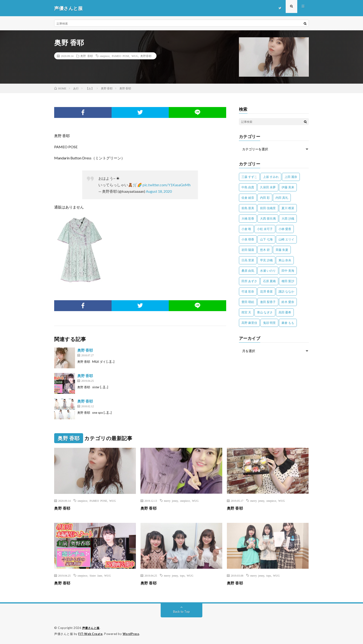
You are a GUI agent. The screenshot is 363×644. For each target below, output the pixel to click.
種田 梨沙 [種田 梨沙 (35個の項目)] (288, 281)
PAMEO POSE (121, 56)
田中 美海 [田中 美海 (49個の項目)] (288, 271)
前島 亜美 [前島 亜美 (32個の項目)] (248, 208)
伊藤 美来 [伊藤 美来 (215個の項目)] (288, 187)
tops (182, 575)
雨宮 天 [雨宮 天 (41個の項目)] (246, 312)
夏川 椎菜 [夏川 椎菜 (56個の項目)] (288, 208)
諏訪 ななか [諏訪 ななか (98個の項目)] (286, 291)
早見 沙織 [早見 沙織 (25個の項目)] (266, 260)
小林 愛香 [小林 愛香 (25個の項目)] (285, 229)
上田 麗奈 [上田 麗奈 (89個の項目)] (291, 177)
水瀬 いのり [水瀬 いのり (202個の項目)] (268, 271)
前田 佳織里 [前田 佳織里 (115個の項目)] (268, 208)
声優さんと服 (92, 628)
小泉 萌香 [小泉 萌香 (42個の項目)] (248, 239)
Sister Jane (96, 575)
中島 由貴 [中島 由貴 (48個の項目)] (248, 187)
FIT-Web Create (91, 634)
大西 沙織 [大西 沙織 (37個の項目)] (288, 218)
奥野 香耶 (87, 56)
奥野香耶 (146, 56)
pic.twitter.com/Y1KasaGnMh (167, 185)
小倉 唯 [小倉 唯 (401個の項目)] (246, 229)
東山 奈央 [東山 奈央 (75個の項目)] (285, 260)
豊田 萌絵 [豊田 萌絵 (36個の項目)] (248, 302)
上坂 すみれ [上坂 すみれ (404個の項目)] (271, 177)
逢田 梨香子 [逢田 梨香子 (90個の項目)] (268, 302)
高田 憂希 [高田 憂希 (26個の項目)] (285, 312)
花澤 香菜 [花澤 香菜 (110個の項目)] (266, 291)
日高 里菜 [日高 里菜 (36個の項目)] (248, 260)
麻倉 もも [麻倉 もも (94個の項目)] (288, 323)
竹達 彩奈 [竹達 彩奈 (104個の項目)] (248, 291)
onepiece (105, 56)
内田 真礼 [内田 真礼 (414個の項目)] (282, 198)
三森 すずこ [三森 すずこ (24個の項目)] (249, 177)
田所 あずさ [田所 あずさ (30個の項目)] (249, 281)
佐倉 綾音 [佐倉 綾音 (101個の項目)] (248, 198)
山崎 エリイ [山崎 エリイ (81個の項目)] (286, 239)
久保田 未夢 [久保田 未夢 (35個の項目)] (268, 187)
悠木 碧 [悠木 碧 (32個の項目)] (265, 250)
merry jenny (171, 501)
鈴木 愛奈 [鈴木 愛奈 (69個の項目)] (288, 302)
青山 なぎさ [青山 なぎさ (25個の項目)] (265, 312)
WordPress (132, 634)
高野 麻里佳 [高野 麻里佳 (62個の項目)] (249, 323)
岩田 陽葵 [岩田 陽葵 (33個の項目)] (248, 250)
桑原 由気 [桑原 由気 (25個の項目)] (248, 271)
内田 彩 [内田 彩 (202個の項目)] (265, 198)
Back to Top (182, 611)
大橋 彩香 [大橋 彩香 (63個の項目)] (248, 218)
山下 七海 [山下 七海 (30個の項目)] (266, 239)
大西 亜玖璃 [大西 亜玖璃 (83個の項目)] (268, 218)
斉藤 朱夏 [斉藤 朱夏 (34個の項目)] (282, 250)
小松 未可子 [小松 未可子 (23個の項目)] (265, 229)
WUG (135, 56)
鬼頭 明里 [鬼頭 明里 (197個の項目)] (269, 323)
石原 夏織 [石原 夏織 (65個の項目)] (269, 281)
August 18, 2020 (159, 191)
